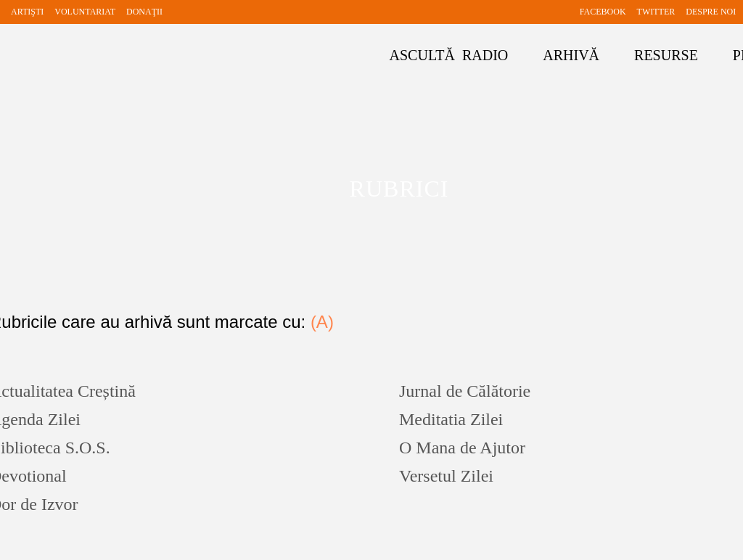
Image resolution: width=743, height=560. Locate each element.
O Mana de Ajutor (462, 448)
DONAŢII (144, 12)
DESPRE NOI (711, 12)
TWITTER (656, 12)
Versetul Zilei (446, 476)
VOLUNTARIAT (85, 12)
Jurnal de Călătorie (465, 391)
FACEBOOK (603, 12)
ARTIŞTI (27, 12)
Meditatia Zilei (451, 419)
